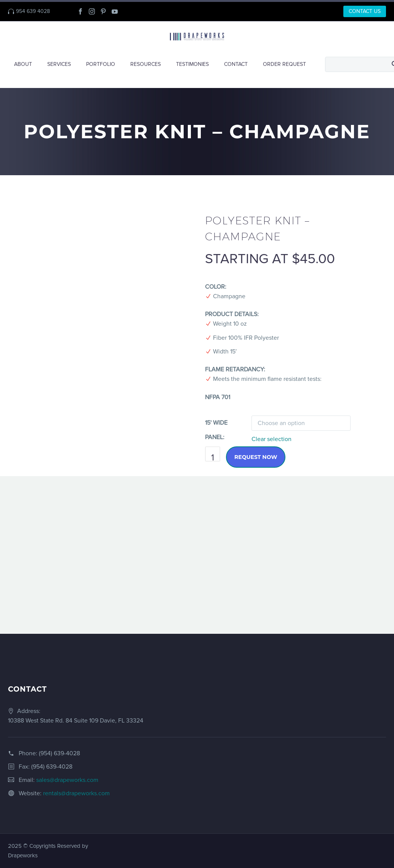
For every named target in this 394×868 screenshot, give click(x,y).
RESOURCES (146, 64)
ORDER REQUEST (284, 64)
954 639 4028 (33, 11)
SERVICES (59, 64)
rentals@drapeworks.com (76, 793)
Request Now (256, 457)
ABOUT (23, 64)
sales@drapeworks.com (67, 780)
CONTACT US (365, 11)
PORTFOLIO (101, 64)
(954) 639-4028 (59, 753)
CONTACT (236, 64)
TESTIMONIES (192, 64)
